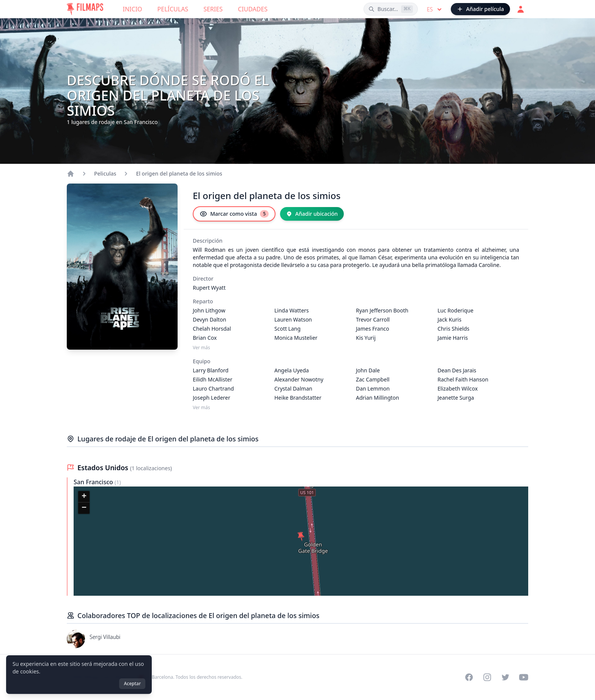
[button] (301, 537)
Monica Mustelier (296, 338)
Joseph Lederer (212, 398)
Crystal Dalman (293, 388)
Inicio (133, 9)
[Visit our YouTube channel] (524, 677)
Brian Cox (205, 338)
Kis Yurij (366, 338)
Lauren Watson (293, 319)
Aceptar (132, 684)
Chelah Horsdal (212, 329)
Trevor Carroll (373, 319)
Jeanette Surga (456, 398)
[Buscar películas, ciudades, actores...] (391, 9)
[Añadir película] (480, 9)
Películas (173, 9)
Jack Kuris (449, 319)
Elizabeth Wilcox (458, 388)
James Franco (372, 329)
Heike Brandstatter (298, 398)
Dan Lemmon (373, 388)
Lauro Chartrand (213, 388)
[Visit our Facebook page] (469, 677)
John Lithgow (209, 310)
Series (213, 9)
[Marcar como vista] (234, 214)
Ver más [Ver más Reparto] (201, 348)
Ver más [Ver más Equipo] (201, 408)
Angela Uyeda (292, 370)
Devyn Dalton (209, 319)
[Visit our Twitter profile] (505, 677)
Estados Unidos (104, 468)
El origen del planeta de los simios (179, 173)
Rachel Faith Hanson (463, 379)
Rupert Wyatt (209, 288)
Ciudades (253, 9)
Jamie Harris (453, 338)
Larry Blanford (211, 370)
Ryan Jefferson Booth (382, 310)
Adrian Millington (378, 398)
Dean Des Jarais (457, 370)
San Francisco (94, 482)
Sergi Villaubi (105, 637)
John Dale (368, 370)
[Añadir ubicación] (312, 214)
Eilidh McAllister (212, 379)
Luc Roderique (456, 310)
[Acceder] (521, 9)
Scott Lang (287, 329)
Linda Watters (292, 310)
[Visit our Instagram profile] (487, 677)
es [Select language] (435, 9)
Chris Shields (453, 329)
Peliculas (105, 173)
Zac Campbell (373, 379)
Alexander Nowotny (299, 379)
